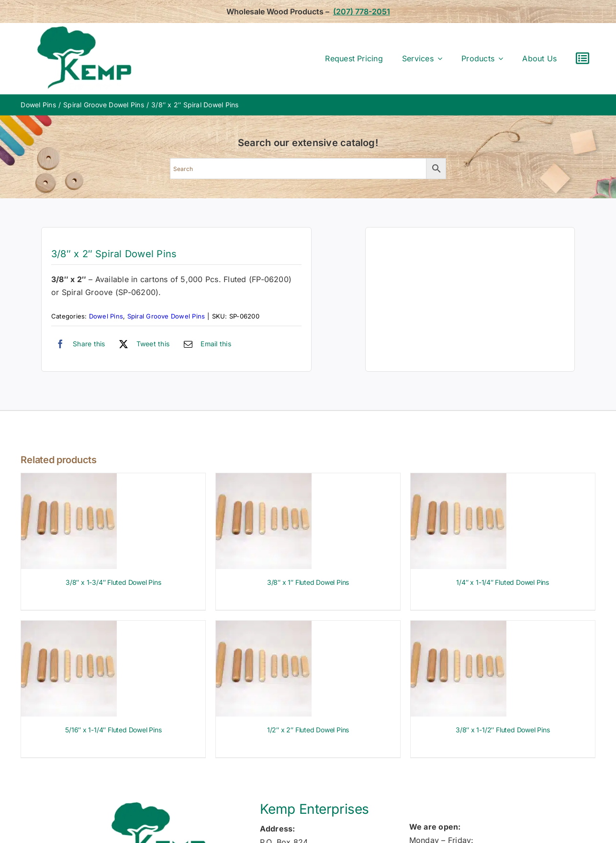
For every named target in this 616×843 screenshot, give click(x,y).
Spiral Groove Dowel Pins (166, 316)
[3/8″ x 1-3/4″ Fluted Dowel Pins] (69, 479)
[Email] (205, 344)
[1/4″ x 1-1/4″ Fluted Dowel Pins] (459, 479)
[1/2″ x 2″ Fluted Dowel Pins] (264, 627)
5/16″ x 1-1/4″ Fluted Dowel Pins (113, 730)
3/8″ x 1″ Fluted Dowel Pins (308, 582)
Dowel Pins (106, 316)
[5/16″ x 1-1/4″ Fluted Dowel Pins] (69, 627)
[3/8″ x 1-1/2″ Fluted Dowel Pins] (459, 627)
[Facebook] (78, 344)
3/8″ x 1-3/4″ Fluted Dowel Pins (113, 582)
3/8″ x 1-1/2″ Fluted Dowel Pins (503, 730)
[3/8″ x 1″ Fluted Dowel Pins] (264, 479)
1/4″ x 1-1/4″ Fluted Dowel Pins (503, 582)
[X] (142, 344)
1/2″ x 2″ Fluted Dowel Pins (308, 730)
